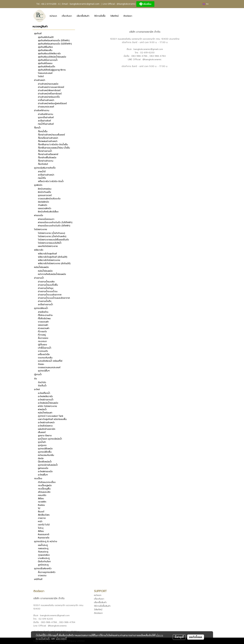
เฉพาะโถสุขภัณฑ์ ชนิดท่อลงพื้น (52, 419)
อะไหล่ (37, 389)
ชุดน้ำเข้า (42, 442)
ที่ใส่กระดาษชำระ (45, 315)
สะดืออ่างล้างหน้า (46, 175)
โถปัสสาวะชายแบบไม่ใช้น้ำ (50, 243)
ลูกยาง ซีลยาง (45, 436)
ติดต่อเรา (128, 16)
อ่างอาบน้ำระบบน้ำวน (48, 291)
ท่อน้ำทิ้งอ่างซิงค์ (46, 124)
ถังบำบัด (42, 382)
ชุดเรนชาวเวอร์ (45, 195)
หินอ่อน (41, 505)
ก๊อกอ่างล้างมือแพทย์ (48, 154)
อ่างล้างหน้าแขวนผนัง (48, 84)
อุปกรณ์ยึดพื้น (45, 452)
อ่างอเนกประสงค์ (46, 107)
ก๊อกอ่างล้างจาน (46, 161)
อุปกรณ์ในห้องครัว (43, 569)
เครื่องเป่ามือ (44, 354)
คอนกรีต (42, 495)
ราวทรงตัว (43, 351)
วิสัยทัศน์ (114, 16)
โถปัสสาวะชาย (41, 229)
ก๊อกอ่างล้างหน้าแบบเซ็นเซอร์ (51, 135)
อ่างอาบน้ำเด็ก (45, 301)
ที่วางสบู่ (42, 335)
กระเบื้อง (38, 478)
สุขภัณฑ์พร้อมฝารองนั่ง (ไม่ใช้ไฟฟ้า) (55, 44)
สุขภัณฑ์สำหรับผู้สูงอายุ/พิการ (52, 70)
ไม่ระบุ (41, 528)
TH (205, 4)
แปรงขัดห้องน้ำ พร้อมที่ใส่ (50, 361)
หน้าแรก (53, 16)
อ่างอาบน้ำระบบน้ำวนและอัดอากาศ (54, 298)
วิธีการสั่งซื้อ (100, 16)
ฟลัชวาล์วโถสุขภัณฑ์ (47, 254)
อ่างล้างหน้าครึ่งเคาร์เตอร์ (50, 94)
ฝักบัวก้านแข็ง (45, 192)
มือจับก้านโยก (44, 562)
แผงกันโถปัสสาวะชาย (48, 246)
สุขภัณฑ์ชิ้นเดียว (45, 47)
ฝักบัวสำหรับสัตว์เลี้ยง (48, 212)
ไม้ (39, 508)
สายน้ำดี (42, 172)
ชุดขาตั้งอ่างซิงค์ (46, 117)
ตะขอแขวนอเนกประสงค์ (49, 367)
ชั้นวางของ (43, 338)
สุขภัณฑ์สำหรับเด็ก (47, 67)
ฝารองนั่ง (39, 215)
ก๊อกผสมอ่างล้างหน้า (48, 141)
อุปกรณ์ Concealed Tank (51, 416)
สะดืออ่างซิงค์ (44, 121)
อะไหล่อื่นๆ (43, 475)
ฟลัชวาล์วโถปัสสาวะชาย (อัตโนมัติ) (54, 263)
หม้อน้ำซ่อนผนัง (41, 267)
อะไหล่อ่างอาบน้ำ (46, 400)
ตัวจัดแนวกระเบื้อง (47, 482)
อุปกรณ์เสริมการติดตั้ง (45, 168)
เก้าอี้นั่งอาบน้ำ (45, 348)
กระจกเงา (42, 341)
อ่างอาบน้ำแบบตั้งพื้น (48, 285)
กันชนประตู (43, 552)
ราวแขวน (42, 576)
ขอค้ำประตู (43, 545)
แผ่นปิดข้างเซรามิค (47, 429)
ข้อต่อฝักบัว (43, 202)
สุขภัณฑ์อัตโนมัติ (46, 37)
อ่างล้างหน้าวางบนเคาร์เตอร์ (51, 87)
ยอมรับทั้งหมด (196, 637)
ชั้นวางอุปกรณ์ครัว (47, 572)
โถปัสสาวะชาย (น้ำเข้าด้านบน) (52, 233)
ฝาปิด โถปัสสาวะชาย (47, 406)
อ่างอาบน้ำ (39, 278)
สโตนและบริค (44, 492)
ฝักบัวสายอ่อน (45, 189)
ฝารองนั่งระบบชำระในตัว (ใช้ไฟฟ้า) (54, 226)
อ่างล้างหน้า (40, 80)
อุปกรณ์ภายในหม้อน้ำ (48, 465)
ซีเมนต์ (41, 512)
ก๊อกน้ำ (37, 128)
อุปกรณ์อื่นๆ (44, 371)
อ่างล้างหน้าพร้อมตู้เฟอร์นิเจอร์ (52, 103)
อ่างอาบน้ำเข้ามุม (46, 288)
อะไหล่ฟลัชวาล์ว (45, 396)
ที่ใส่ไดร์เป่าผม (44, 319)
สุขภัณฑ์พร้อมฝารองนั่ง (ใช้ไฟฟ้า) (54, 41)
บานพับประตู (44, 558)
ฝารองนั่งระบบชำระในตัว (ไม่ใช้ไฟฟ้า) (55, 222)
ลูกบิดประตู (43, 565)
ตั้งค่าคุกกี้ (179, 637)
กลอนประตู (43, 548)
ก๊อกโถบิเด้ (43, 164)
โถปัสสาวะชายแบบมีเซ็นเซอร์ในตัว (53, 240)
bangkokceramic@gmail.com (85, 4)
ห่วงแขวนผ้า (44, 328)
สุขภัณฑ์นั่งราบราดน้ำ (48, 60)
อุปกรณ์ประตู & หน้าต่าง (46, 541)
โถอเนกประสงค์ (45, 73)
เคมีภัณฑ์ (38, 579)
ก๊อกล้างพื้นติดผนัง (47, 158)
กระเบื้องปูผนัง (45, 485)
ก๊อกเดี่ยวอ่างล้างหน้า (48, 138)
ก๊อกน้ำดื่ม (43, 131)
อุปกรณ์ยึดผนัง (45, 449)
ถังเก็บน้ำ (42, 386)
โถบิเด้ (41, 76)
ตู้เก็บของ (42, 345)
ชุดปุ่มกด (42, 445)
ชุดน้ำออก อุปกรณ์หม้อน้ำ (50, 439)
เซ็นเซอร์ (42, 432)
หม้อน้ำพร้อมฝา (45, 413)
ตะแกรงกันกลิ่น (45, 358)
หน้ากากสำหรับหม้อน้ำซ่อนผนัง (52, 274)
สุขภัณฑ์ (38, 34)
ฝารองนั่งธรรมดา (46, 219)
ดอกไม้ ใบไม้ (44, 525)
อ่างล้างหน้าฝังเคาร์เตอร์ (49, 90)
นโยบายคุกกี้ (61, 639)
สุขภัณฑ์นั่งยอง (45, 63)
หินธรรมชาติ (44, 534)
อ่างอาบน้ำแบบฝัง (46, 282)
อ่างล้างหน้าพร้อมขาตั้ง (49, 97)
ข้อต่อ (41, 458)
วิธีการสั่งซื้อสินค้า (102, 606)
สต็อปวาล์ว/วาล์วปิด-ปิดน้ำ (51, 181)
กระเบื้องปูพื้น (44, 489)
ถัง (35, 379)
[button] (137, 16)
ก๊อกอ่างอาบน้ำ (45, 151)
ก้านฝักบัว (43, 205)
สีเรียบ (41, 499)
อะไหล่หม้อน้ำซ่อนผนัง (48, 403)
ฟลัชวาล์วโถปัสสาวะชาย (49, 260)
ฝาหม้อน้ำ (42, 409)
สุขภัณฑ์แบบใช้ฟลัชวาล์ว (49, 54)
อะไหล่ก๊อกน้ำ (44, 393)
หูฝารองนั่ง (43, 468)
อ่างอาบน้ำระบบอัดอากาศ (50, 295)
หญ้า (40, 521)
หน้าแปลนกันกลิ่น (46, 455)
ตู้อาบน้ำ (38, 374)
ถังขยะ (41, 364)
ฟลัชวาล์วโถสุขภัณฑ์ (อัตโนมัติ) (53, 257)
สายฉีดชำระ (43, 312)
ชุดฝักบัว (38, 185)
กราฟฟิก (42, 502)
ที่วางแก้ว (42, 332)
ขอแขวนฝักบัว (45, 208)
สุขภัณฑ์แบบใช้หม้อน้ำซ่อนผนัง (52, 57)
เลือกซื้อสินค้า (83, 16)
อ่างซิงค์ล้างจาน (42, 110)
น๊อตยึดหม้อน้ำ (45, 462)
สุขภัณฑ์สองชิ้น (45, 50)
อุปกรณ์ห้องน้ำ (41, 308)
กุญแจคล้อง (44, 555)
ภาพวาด (42, 518)
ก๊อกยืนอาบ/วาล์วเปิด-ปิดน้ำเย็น (53, 145)
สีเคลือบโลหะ (44, 515)
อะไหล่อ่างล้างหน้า (46, 423)
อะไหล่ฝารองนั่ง (45, 471)
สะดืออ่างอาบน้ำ (45, 305)
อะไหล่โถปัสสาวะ (45, 426)
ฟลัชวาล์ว (39, 250)
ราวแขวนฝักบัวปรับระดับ (49, 199)
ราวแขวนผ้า (43, 322)
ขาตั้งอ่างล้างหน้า (46, 100)
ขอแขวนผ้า (43, 325)
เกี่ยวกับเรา (67, 16)
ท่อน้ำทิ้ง (42, 178)
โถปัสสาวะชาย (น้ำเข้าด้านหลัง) (52, 236)
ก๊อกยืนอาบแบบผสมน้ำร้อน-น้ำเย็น (54, 148)
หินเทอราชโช (44, 538)
